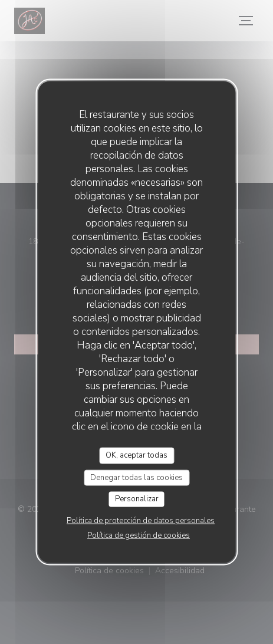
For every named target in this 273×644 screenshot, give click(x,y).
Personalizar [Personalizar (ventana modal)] (137, 499)
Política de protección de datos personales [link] (141, 520)
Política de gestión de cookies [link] (139, 535)
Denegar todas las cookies (136, 477)
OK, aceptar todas (136, 455)
